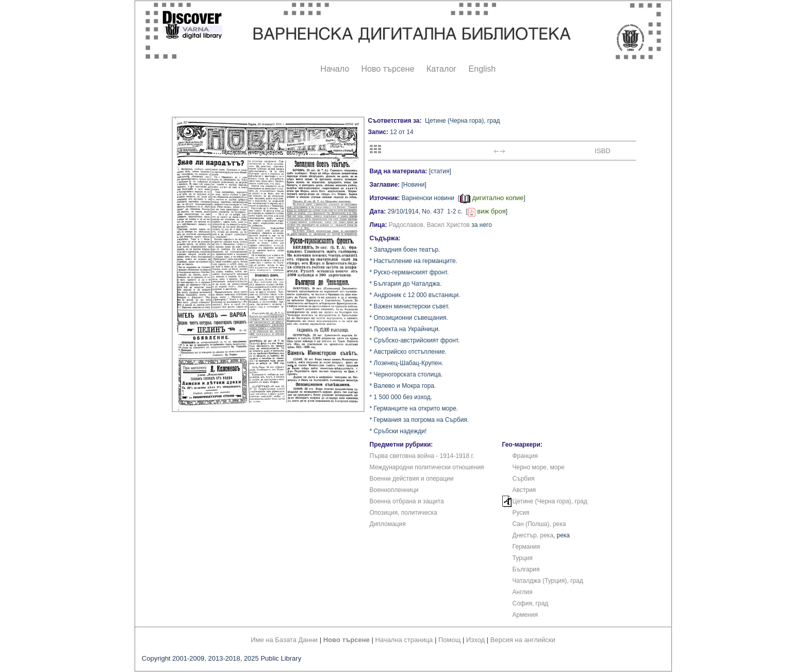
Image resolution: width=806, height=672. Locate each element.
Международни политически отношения (427, 467)
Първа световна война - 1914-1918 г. (422, 456)
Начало (335, 69)
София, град (531, 603)
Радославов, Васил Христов (429, 225)
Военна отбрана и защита (407, 501)
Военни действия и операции (412, 479)
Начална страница (404, 640)
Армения (525, 615)
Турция (523, 558)
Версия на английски (523, 640)
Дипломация (388, 524)
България (526, 569)
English (482, 69)
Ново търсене (388, 69)
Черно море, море (539, 467)
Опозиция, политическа (404, 513)
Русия (521, 513)
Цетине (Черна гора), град (550, 501)
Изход (475, 640)
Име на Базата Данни (284, 640)
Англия (523, 592)
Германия (527, 547)
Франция (525, 456)
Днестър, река (533, 535)
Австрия (524, 490)
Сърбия (524, 479)
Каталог (441, 69)
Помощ (449, 640)
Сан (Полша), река (539, 524)
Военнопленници (394, 490)
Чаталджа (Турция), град (548, 581)
